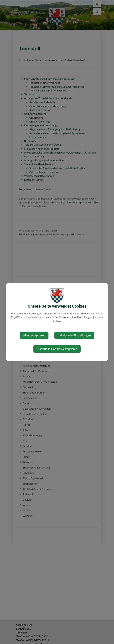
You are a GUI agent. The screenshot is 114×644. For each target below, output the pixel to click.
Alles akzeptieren (34, 335)
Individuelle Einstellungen (74, 335)
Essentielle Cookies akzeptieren (57, 349)
